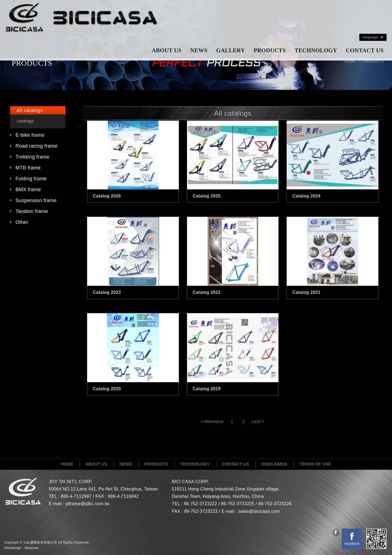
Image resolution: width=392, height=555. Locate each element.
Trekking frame (32, 157)
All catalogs (30, 110)
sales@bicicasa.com (259, 511)
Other (22, 222)
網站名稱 (82, 18)
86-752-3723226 (275, 504)
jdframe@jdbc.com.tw (88, 504)
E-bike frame (30, 135)
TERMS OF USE (315, 464)
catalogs (25, 121)
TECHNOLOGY (316, 50)
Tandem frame (32, 211)
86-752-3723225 (238, 504)
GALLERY (231, 50)
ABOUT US (167, 50)
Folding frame (31, 179)
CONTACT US (365, 50)
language (370, 37)
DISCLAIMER (274, 464)
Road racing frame (36, 146)
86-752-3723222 (200, 504)
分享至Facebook (336, 533)
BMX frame (28, 190)
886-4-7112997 (76, 496)
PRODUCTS (270, 50)
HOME (67, 464)
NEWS (199, 50)
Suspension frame (36, 200)
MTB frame (28, 168)
